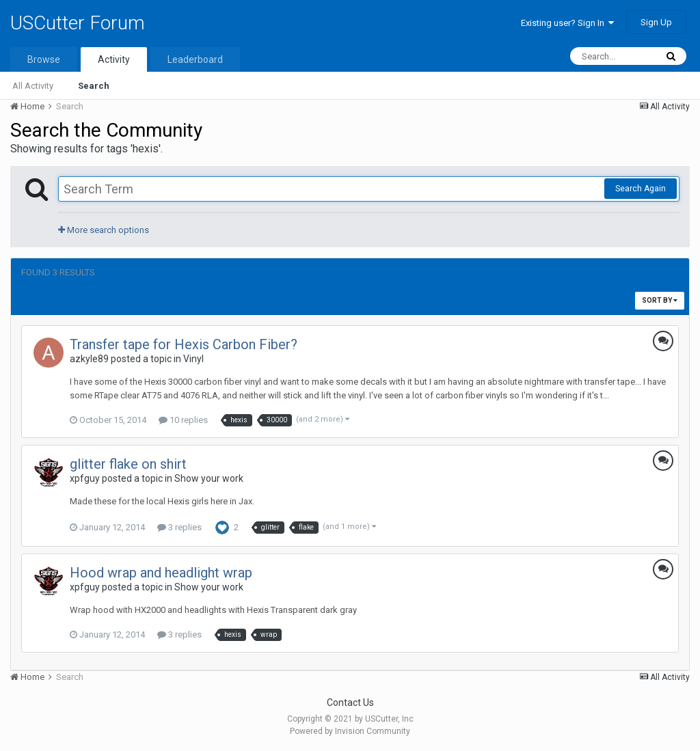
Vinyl (193, 359)
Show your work (209, 478)
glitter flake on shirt (128, 464)
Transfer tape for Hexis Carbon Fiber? (184, 344)
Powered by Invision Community (350, 731)
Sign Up (656, 22)
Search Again (641, 189)
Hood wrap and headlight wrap (161, 573)
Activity (114, 59)
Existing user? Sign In (567, 23)
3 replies (179, 527)
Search (94, 86)
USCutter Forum (78, 23)
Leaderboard (195, 59)
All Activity (33, 86)
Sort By (660, 300)
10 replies (183, 420)
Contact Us (350, 702)
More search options (104, 230)
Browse (44, 59)
